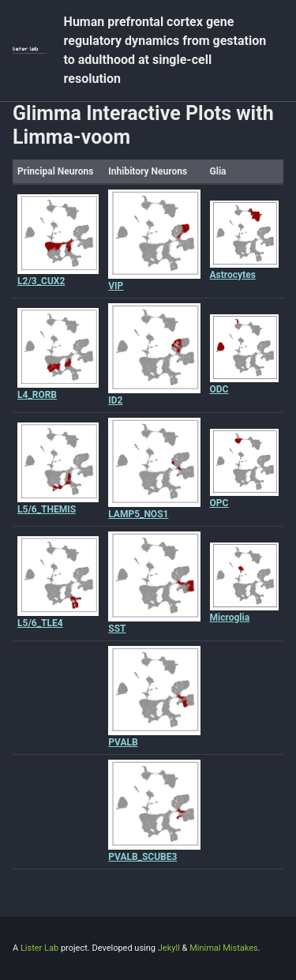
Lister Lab (41, 948)
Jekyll (169, 948)
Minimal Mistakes (224, 948)
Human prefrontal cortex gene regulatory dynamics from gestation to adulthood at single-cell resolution (165, 50)
